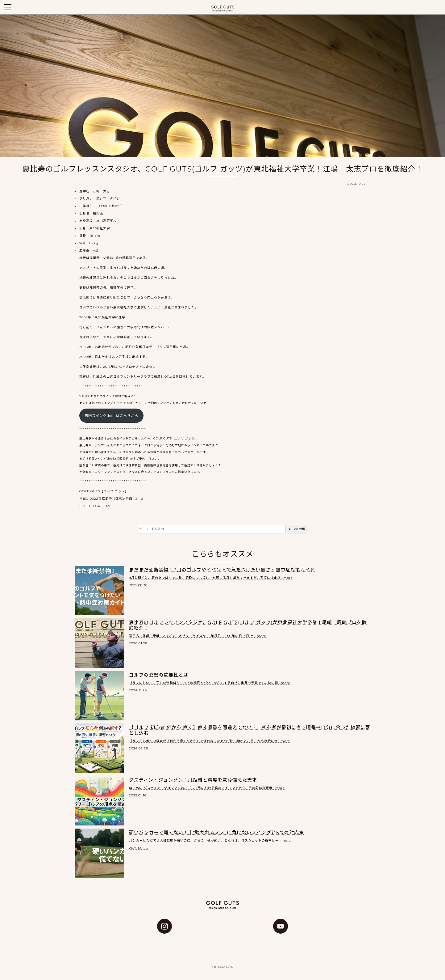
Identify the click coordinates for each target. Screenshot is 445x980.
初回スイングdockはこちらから (111, 416)
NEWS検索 (297, 529)
